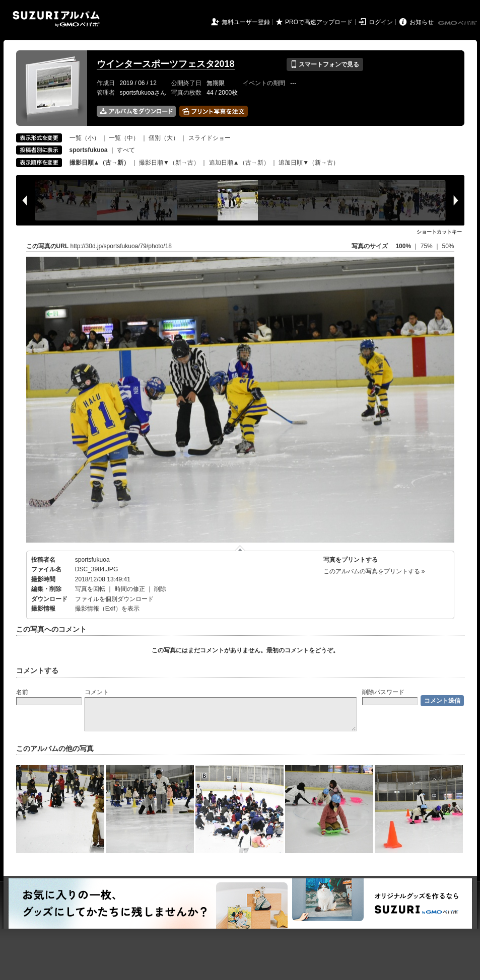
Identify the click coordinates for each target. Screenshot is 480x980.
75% (427, 246)
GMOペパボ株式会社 (458, 23)
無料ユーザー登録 (246, 22)
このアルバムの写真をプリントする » (374, 571)
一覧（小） (85, 138)
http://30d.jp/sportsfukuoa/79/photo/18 (121, 246)
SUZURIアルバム (56, 19)
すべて (126, 150)
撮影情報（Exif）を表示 (107, 609)
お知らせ (422, 22)
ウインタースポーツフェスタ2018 (166, 64)
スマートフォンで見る (325, 64)
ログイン (381, 22)
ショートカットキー (439, 232)
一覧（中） (124, 138)
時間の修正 (130, 589)
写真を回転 (90, 589)
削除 (160, 589)
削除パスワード (383, 692)
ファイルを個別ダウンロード (114, 599)
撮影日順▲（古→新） (100, 163)
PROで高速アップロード (319, 22)
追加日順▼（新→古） (309, 163)
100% (403, 246)
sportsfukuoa (92, 560)
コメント (97, 692)
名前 (22, 692)
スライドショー (210, 138)
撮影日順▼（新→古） (169, 163)
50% (448, 246)
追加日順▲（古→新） (239, 163)
